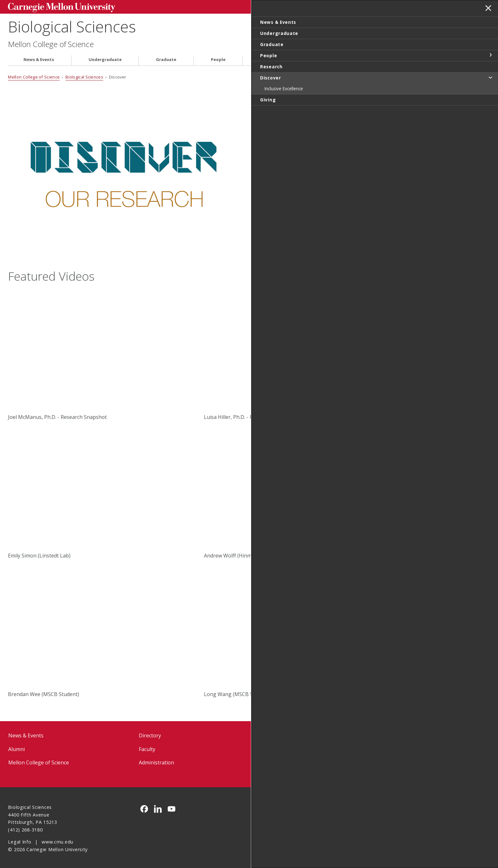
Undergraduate (105, 58)
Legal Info (20, 841)
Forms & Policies (289, 735)
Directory (150, 735)
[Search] (347, 6)
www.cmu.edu (57, 841)
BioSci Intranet (287, 748)
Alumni (17, 748)
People (218, 58)
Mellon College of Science (51, 43)
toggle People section (490, 55)
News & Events (39, 58)
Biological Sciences (72, 26)
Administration (156, 761)
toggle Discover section (490, 77)
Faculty (147, 748)
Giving (373, 58)
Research (269, 58)
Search (390, 6)
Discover (322, 58)
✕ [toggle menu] (487, 9)
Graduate (166, 58)
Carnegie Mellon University (56, 7)
